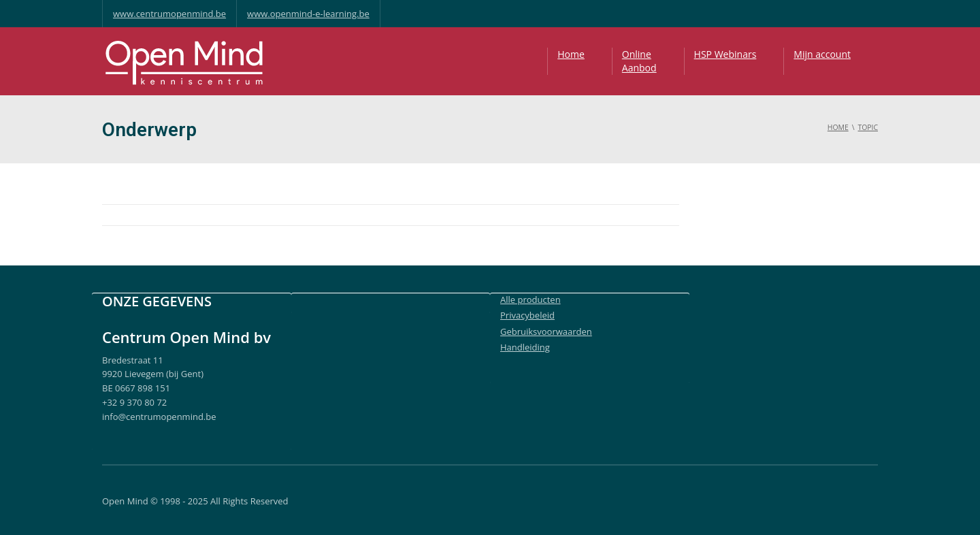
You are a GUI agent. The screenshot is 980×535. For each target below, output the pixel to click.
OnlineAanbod (639, 61)
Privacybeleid (527, 315)
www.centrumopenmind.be (169, 14)
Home (571, 54)
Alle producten (530, 299)
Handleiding (525, 347)
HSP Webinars (725, 54)
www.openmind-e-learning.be (308, 14)
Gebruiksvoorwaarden (546, 331)
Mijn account (822, 54)
